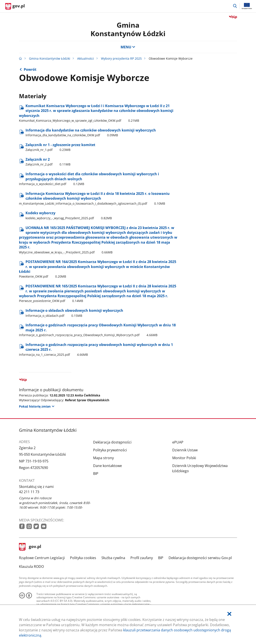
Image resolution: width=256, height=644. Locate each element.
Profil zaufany (142, 558)
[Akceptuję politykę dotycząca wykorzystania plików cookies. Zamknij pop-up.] (229, 614)
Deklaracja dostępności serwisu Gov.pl (200, 558)
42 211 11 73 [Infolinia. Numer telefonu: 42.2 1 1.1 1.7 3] (29, 492)
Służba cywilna (113, 558)
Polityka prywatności (110, 450)
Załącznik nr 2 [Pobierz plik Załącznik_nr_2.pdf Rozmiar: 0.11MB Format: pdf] (48, 162)
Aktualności (86, 58)
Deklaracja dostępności (112, 442)
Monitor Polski (184, 458)
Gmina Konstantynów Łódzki (128, 29)
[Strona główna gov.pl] (15, 7)
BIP (96, 474)
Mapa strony (103, 458)
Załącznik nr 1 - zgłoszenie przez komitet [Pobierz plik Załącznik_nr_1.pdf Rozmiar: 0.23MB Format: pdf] (60, 147)
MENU (128, 47)
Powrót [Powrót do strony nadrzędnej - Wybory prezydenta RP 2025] (30, 69)
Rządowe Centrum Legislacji (42, 558)
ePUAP (178, 442)
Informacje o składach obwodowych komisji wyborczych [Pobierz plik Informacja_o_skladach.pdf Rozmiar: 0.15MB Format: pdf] (74, 313)
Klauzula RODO (31, 566)
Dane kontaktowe (108, 466)
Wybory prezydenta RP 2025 (121, 58)
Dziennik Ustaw (185, 450)
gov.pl (30, 547)
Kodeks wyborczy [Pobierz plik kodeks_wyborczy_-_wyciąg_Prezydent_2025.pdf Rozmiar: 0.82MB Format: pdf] (69, 215)
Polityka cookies (83, 558)
